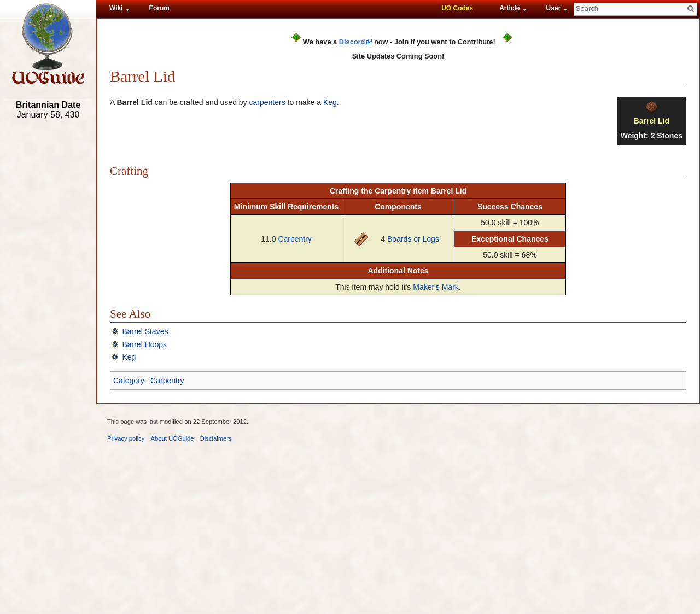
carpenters (267, 102)
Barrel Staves (145, 331)
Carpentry (294, 239)
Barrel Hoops (144, 344)
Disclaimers (216, 438)
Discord (352, 42)
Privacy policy (126, 438)
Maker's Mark (436, 287)
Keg (330, 102)
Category (129, 381)
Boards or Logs (413, 239)
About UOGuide (173, 438)
